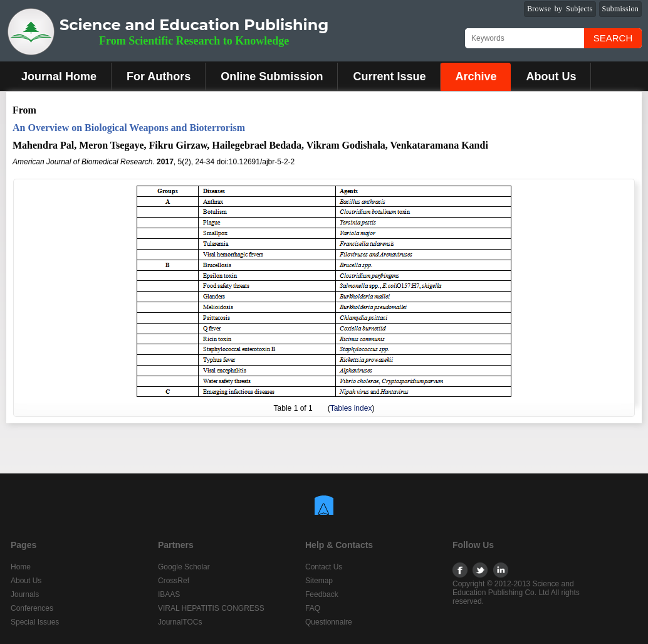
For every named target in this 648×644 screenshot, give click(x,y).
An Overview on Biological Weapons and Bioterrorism (129, 128)
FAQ (313, 608)
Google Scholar (184, 567)
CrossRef (174, 581)
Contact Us (324, 567)
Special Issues (35, 622)
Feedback (322, 594)
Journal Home (59, 77)
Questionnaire (329, 622)
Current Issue (389, 77)
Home (21, 567)
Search (613, 38)
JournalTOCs (180, 622)
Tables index (351, 408)
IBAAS (169, 594)
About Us (551, 77)
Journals (25, 594)
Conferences (32, 608)
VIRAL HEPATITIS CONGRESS (211, 608)
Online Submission (272, 77)
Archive (476, 77)
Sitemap (319, 581)
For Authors (159, 77)
